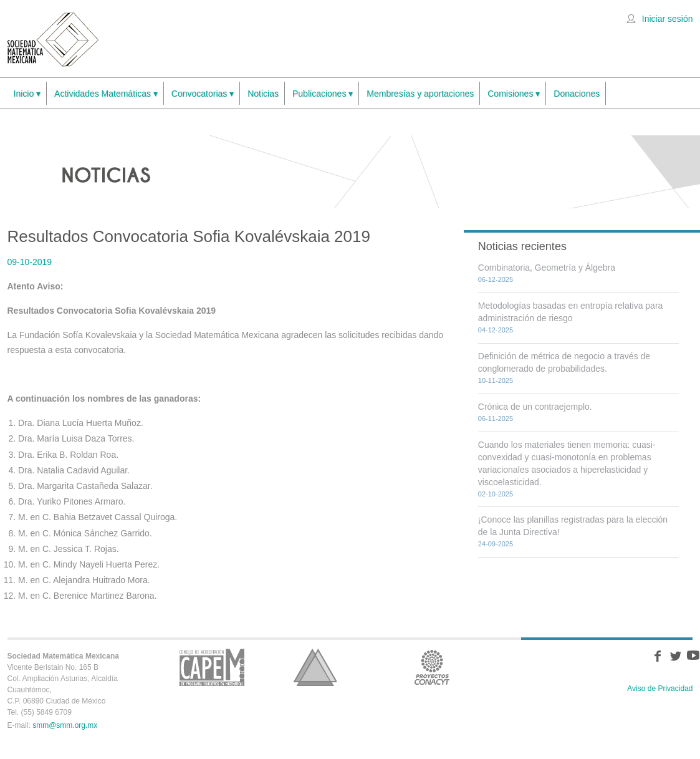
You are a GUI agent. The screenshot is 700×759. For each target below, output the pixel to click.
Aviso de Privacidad (660, 689)
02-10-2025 (496, 494)
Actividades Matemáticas (106, 94)
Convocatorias (203, 94)
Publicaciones (323, 94)
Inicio (27, 94)
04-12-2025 (496, 330)
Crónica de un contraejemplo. (535, 407)
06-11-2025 (496, 418)
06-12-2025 (496, 279)
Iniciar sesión (668, 19)
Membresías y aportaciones (420, 94)
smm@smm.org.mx (65, 725)
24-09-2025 (496, 544)
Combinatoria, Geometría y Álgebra (547, 268)
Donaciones (577, 94)
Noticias (263, 94)
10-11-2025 (496, 380)
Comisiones (514, 94)
